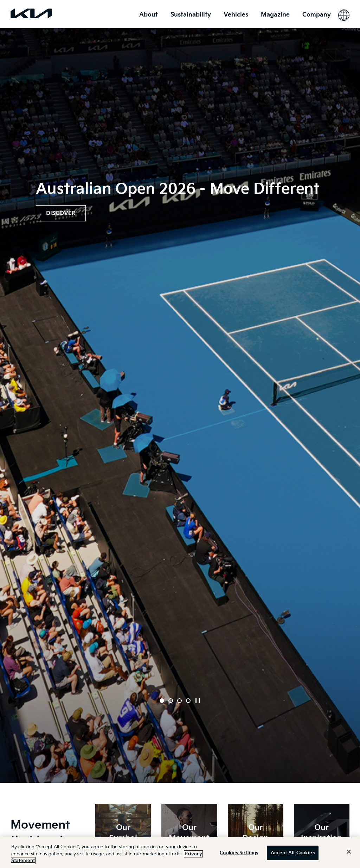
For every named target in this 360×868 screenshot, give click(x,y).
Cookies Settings (239, 853)
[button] (162, 701)
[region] (180, 852)
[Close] (349, 851)
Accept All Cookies (292, 853)
